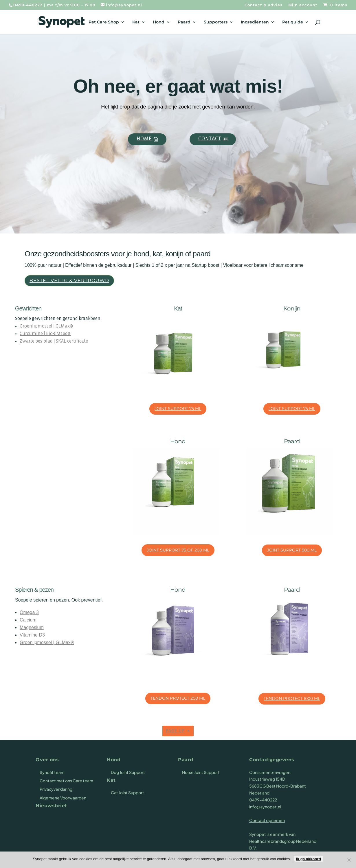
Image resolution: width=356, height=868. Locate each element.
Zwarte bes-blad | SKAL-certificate (54, 341)
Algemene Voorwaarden (63, 798)
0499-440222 (28, 5)
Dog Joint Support (128, 772)
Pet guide (293, 22)
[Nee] (349, 860)
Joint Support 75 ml (178, 409)
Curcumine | (33, 334)
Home (144, 139)
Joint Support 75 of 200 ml (178, 550)
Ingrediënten (255, 22)
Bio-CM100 (57, 334)
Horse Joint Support (201, 772)
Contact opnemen (267, 820)
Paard (184, 22)
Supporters (216, 22)
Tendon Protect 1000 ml (292, 698)
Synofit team (52, 772)
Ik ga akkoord (309, 859)
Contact (210, 139)
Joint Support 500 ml (292, 550)
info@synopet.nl (265, 807)
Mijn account (303, 5)
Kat (136, 22)
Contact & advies (264, 5)
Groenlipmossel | (38, 326)
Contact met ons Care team (66, 781)
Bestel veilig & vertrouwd (69, 281)
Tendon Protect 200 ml (178, 698)
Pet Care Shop (104, 22)
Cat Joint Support (127, 792)
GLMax (63, 326)
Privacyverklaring (56, 789)
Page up (175, 731)
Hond (159, 22)
